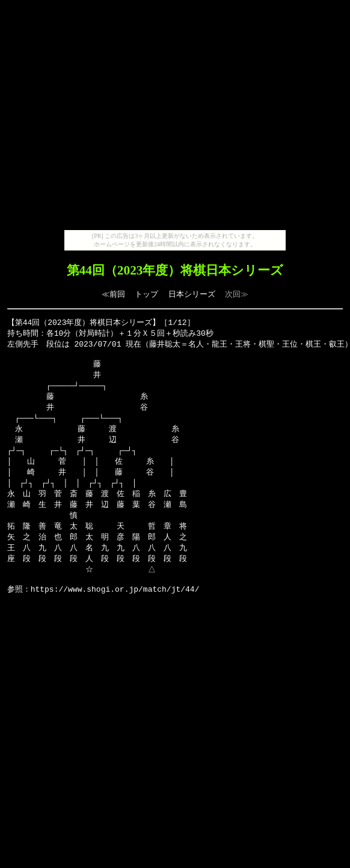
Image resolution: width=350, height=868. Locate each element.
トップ (146, 294)
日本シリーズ (192, 294)
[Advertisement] (173, 117)
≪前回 (113, 294)
